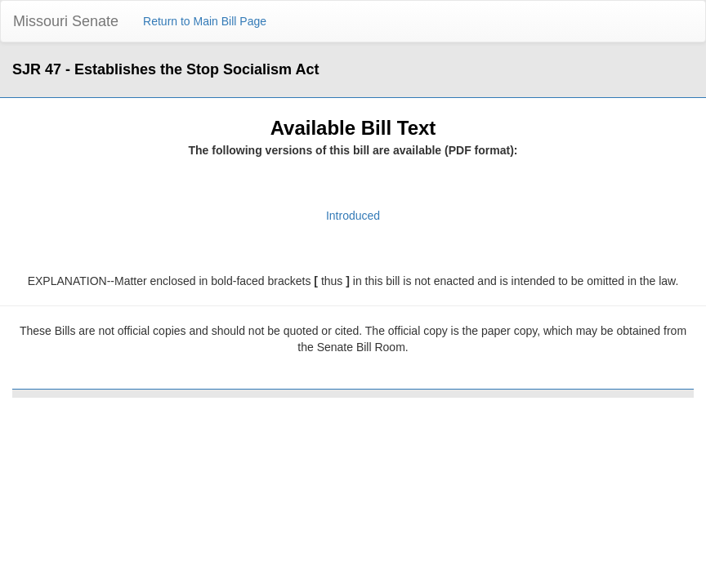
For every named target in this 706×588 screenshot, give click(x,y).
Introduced (353, 216)
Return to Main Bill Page (205, 21)
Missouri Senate (66, 21)
